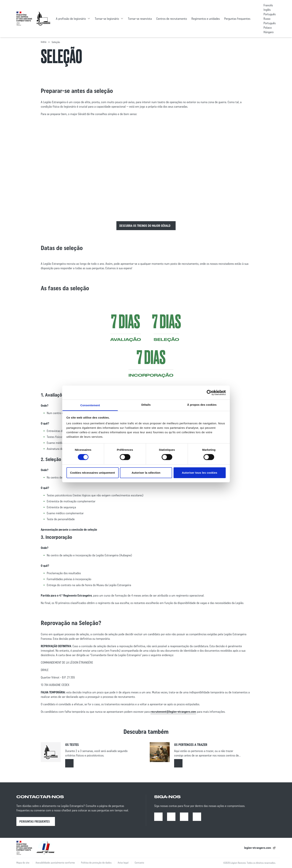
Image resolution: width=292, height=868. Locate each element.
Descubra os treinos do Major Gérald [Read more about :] (145, 226)
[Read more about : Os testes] (69, 763)
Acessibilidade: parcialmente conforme (55, 863)
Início (44, 42)
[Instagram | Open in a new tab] (171, 817)
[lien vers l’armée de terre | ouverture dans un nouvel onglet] (45, 848)
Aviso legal (123, 863)
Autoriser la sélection (146, 473)
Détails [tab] (146, 405)
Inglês (267, 10)
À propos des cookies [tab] (202, 405)
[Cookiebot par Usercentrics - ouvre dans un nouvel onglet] (209, 392)
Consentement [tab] (90, 405)
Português (270, 14)
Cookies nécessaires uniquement (92, 473)
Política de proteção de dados (96, 863)
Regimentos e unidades (206, 19)
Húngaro (269, 32)
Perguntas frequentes (237, 19)
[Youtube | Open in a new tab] (184, 817)
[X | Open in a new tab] (197, 817)
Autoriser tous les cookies (199, 473)
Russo (267, 19)
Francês (268, 5)
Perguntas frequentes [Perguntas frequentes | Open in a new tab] (35, 821)
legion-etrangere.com (258, 848)
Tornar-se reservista (140, 19)
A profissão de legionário (71, 19)
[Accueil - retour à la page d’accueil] (43, 19)
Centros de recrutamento (172, 19)
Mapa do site (23, 863)
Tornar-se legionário (107, 19)
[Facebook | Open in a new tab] (158, 817)
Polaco (268, 28)
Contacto (139, 863)
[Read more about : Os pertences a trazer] (178, 763)
